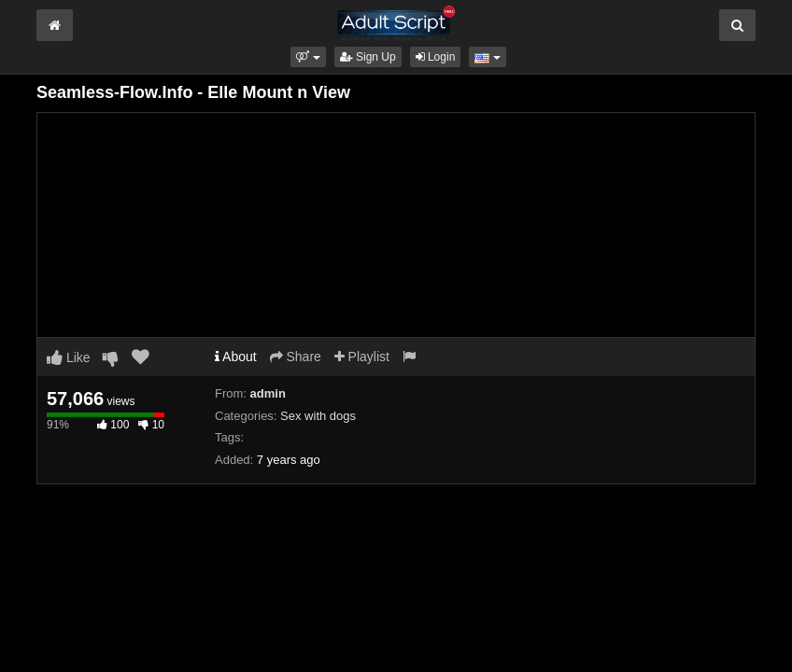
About (236, 357)
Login (436, 57)
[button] (308, 57)
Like (69, 357)
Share (296, 357)
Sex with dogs (318, 416)
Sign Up (368, 57)
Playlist (362, 357)
